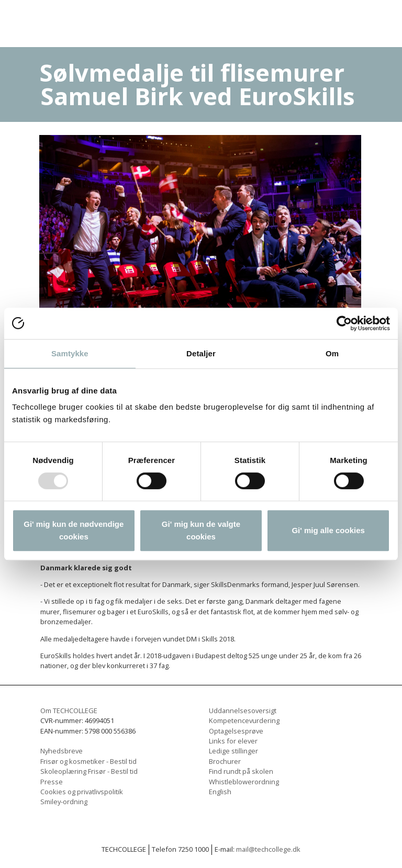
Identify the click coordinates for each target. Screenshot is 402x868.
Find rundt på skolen (241, 771)
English (220, 792)
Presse (52, 782)
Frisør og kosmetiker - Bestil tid (88, 761)
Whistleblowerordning (244, 782)
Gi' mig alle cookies (328, 530)
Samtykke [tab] (70, 353)
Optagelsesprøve (236, 731)
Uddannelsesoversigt (243, 711)
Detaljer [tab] (201, 353)
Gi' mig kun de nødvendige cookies (74, 530)
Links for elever (233, 741)
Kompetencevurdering (244, 720)
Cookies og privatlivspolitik (82, 792)
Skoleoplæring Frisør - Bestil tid (89, 771)
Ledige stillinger (233, 751)
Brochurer (225, 761)
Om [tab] (332, 353)
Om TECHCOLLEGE (69, 711)
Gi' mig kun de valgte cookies (201, 530)
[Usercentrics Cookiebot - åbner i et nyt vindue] (344, 323)
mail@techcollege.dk (268, 849)
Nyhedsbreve (62, 751)
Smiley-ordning (64, 802)
